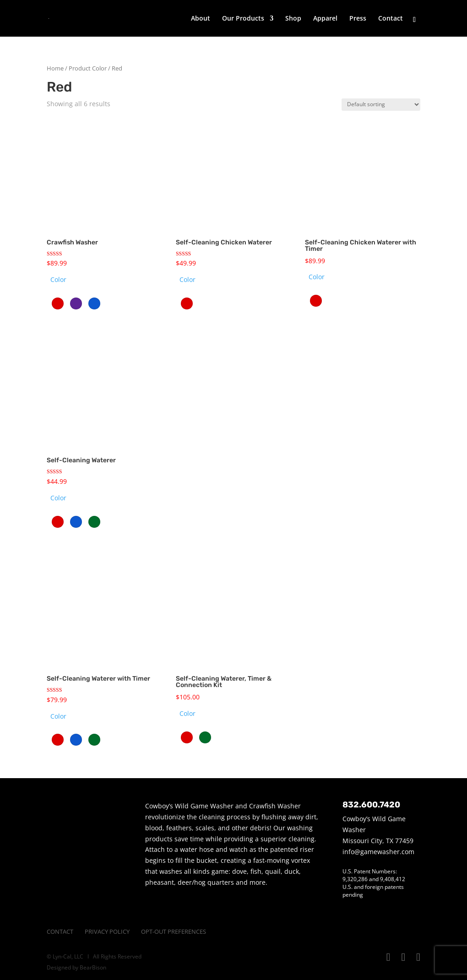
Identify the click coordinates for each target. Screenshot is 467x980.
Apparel (325, 19)
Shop (293, 19)
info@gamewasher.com (378, 852)
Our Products (243, 19)
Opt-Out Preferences (174, 931)
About (201, 19)
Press (358, 19)
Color (58, 279)
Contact (391, 19)
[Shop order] (381, 105)
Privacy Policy (107, 931)
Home (55, 68)
